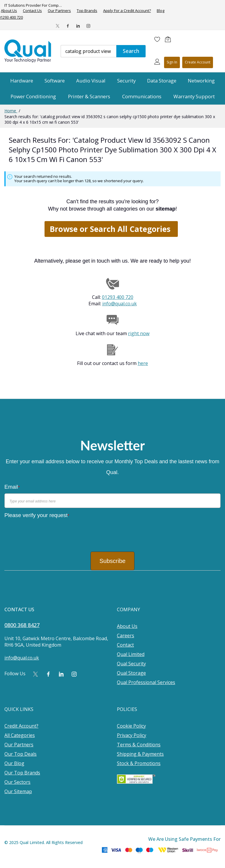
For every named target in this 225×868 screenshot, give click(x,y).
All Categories (20, 735)
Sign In (172, 62)
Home (11, 111)
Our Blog (14, 763)
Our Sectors (17, 782)
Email (12, 487)
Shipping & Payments (140, 754)
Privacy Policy (132, 735)
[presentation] (49, 533)
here (143, 363)
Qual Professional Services (146, 682)
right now (139, 333)
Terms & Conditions (139, 745)
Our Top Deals (21, 754)
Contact (125, 645)
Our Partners (59, 11)
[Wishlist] (157, 39)
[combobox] (88, 51)
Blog (161, 11)
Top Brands (87, 11)
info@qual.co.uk (120, 304)
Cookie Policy (131, 726)
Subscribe (113, 561)
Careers (126, 635)
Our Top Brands (22, 773)
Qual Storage (131, 673)
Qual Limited (131, 654)
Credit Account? (21, 726)
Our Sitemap (18, 791)
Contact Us (32, 11)
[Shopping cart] (169, 39)
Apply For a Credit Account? (127, 11)
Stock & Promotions (139, 763)
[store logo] (28, 51)
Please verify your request (37, 515)
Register (198, 62)
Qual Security (131, 664)
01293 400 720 (118, 297)
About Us (127, 626)
